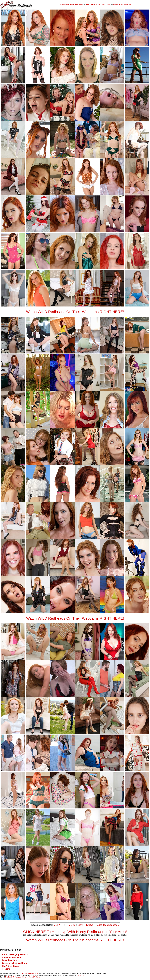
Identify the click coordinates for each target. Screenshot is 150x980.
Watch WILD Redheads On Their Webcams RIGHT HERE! (75, 312)
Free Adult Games (122, 5)
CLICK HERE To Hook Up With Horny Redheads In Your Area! (75, 932)
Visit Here (81, 975)
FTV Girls (71, 925)
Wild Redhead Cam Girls (98, 5)
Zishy (81, 925)
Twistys (89, 925)
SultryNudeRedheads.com (30, 973)
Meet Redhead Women (71, 5)
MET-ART (58, 925)
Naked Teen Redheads (107, 925)
